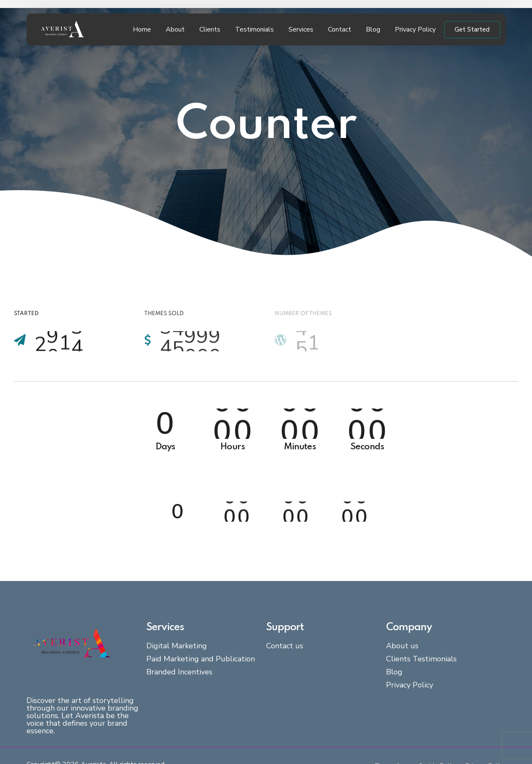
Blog (373, 29)
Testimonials (254, 29)
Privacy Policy (415, 29)
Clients (210, 29)
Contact (340, 29)
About (175, 29)
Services (301, 29)
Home (142, 29)
